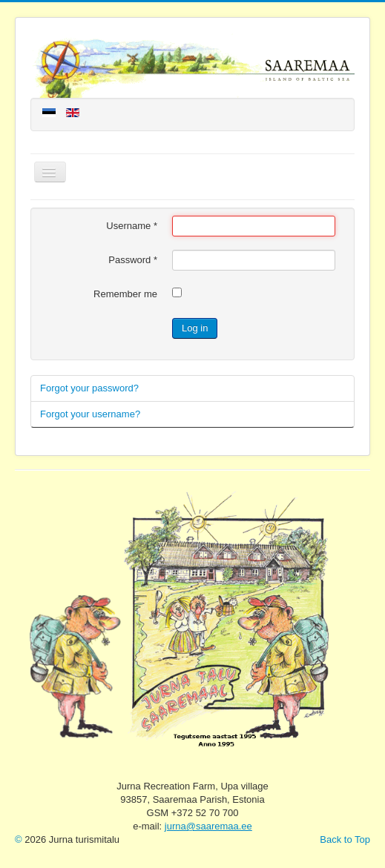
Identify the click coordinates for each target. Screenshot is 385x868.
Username (132, 226)
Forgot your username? (90, 414)
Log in (195, 328)
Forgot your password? (89, 388)
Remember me (125, 294)
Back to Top (345, 839)
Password (133, 260)
